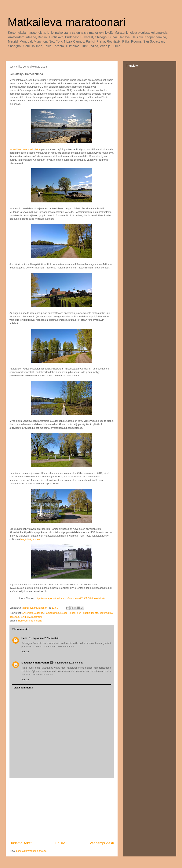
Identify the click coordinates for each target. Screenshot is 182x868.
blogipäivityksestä (30, 539)
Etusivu (61, 843)
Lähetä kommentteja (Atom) (31, 851)
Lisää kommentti (23, 688)
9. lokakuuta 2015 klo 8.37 (69, 663)
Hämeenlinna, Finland (30, 621)
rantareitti (36, 617)
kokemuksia (106, 613)
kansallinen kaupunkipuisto (84, 613)
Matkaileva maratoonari (67, 22)
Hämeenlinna (52, 613)
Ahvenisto (28, 613)
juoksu (64, 613)
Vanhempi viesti (102, 843)
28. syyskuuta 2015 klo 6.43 (44, 638)
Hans (24, 638)
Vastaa (25, 651)
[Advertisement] (62, 810)
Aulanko (39, 613)
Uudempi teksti (21, 843)
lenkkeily (25, 617)
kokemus (14, 617)
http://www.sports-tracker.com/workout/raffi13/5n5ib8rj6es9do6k (70, 598)
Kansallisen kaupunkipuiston (25, 149)
